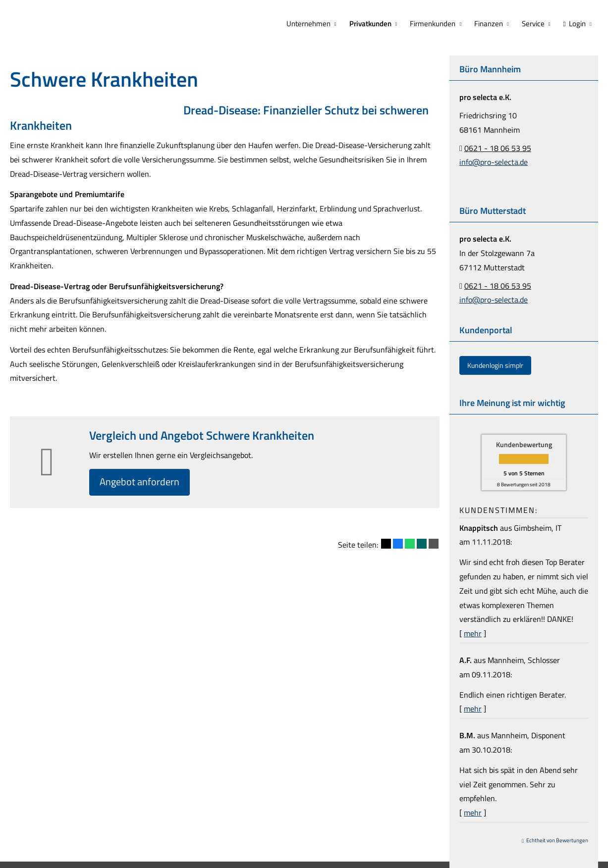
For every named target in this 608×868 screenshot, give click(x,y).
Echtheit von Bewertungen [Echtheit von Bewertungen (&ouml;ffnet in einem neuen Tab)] (557, 839)
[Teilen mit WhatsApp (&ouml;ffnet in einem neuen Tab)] (410, 545)
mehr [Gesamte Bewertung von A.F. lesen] (473, 708)
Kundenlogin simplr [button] (495, 364)
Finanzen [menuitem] (491, 23)
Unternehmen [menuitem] (314, 23)
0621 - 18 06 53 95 (498, 147)
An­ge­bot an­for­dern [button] (142, 482)
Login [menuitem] (575, 23)
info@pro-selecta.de (494, 161)
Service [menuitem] (535, 23)
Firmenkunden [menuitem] (437, 23)
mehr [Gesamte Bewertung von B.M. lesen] (473, 812)
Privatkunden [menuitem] (375, 23)
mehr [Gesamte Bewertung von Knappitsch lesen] (473, 632)
